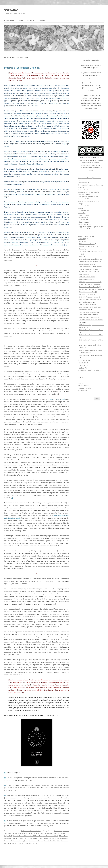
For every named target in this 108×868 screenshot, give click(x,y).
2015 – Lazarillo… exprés (87, 305)
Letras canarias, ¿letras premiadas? (89, 192)
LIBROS (80, 256)
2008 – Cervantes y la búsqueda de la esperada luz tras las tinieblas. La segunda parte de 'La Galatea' (91, 269)
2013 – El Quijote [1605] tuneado (89, 299)
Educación (82, 365)
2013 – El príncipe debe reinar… (89, 297)
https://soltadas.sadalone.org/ (90, 158)
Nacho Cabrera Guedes (16, 841)
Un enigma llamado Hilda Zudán (88, 197)
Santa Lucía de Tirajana (36, 841)
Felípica (81, 249)
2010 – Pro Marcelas (85, 279)
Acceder (80, 383)
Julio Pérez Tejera (18, 838)
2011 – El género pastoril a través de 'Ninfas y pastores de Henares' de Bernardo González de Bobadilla (90, 284)
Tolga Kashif (15, 843)
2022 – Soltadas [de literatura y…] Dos (91, 335)
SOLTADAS (11, 10)
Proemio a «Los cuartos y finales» (22, 68)
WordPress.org (82, 391)
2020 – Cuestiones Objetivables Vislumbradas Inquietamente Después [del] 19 (91, 320)
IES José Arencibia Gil (52, 836)
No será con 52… (83, 208)
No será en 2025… (83, 218)
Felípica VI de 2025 (84, 222)
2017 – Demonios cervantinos (88, 312)
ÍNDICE (21, 20)
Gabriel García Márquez (38, 836)
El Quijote (61, 833)
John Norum (8, 838)
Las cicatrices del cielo (30, 838)
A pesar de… (82, 213)
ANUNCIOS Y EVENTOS (85, 236)
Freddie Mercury (24, 836)
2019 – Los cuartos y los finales (89, 315)
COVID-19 (82, 363)
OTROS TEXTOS (83, 360)
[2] (63, 96)
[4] (12, 498)
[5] (48, 614)
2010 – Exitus (83, 274)
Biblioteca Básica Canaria (87, 244)
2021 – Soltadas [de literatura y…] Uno (91, 330)
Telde (58, 841)
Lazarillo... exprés (43, 838)
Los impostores (54, 838)
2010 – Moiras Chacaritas (87, 277)
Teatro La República (50, 841)
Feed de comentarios (84, 388)
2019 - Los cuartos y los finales (30, 831)
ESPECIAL (81, 241)
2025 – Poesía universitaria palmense (91, 355)
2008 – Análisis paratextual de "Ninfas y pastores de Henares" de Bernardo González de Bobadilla (91, 262)
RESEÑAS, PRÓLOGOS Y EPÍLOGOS (89, 370)
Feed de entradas (83, 385)
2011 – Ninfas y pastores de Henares (90, 289)
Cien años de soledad (26, 833)
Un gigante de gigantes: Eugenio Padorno (91, 227)
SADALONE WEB (9, 20)
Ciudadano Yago (38, 833)
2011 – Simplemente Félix (87, 292)
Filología (82, 368)
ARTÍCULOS (31, 20)
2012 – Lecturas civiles (86, 294)
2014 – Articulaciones (86, 302)
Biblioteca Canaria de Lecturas (88, 246)
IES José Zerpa (63, 836)
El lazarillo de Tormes (51, 833)
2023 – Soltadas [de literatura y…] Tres (91, 340)
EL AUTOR (42, 20)
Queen (26, 841)
